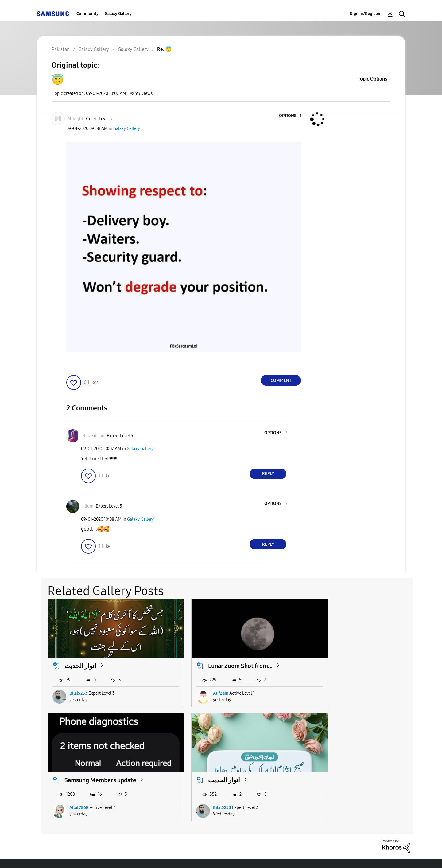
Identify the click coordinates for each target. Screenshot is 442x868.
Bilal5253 (78, 685)
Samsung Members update (351, 658)
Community (87, 14)
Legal (246, 856)
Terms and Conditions (144, 856)
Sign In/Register (365, 14)
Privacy (205, 856)
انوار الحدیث (80, 658)
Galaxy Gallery (118, 14)
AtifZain (202, 685)
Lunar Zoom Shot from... (222, 658)
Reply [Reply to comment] (268, 474)
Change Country (294, 856)
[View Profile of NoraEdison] (93, 436)
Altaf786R (330, 685)
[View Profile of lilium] (88, 506)
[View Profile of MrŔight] (75, 119)
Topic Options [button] (372, 79)
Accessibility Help (71, 856)
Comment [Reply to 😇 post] (281, 381)
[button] (291, 116)
